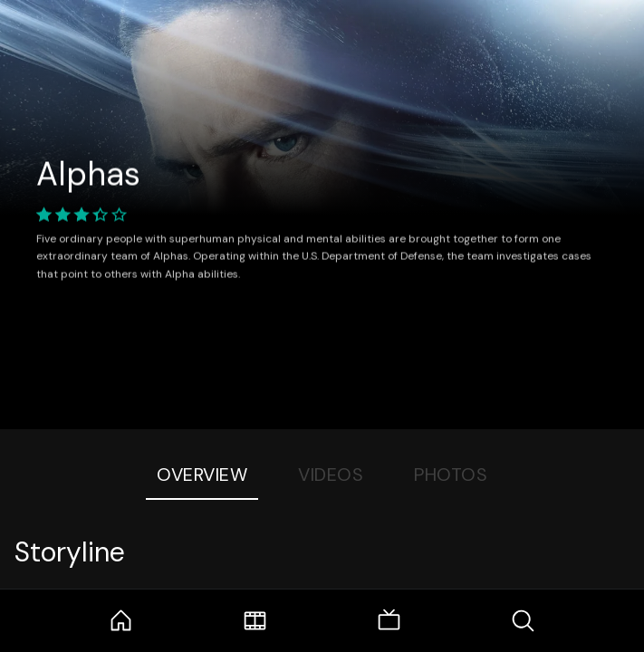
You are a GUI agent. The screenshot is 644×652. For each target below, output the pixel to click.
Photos (451, 475)
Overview (202, 475)
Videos (331, 475)
